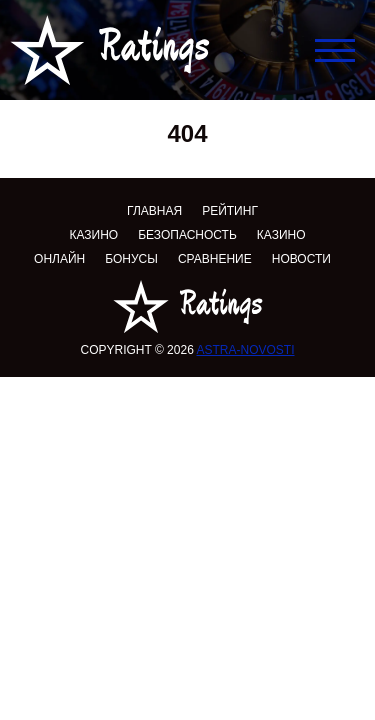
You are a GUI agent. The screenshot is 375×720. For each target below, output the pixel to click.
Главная (154, 211)
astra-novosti (245, 350)
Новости (301, 259)
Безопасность (187, 235)
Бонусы (131, 259)
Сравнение (215, 259)
